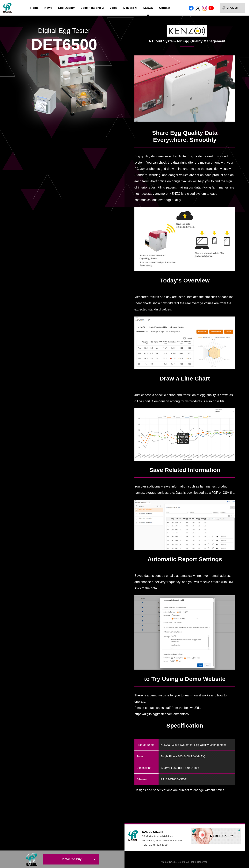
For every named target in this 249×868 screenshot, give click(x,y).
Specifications (91, 8)
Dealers (129, 8)
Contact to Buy (71, 859)
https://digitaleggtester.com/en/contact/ (162, 714)
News (48, 8)
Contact (165, 8)
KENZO (148, 8)
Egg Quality (66, 8)
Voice (114, 8)
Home (35, 8)
